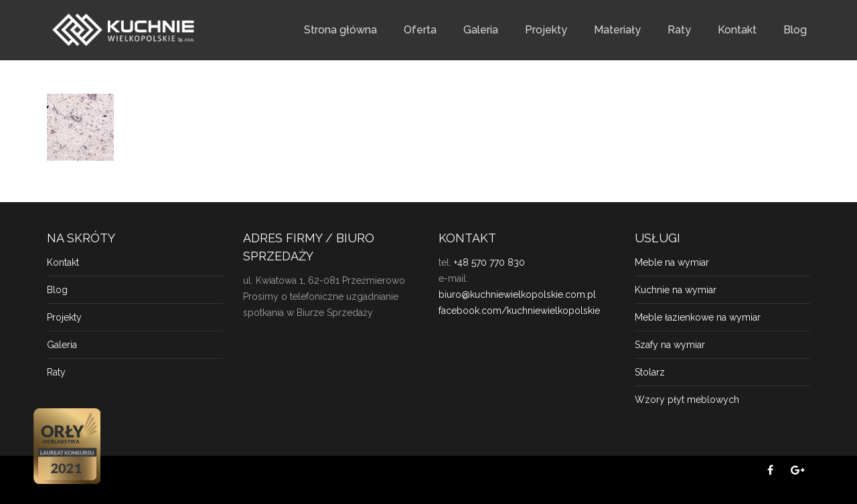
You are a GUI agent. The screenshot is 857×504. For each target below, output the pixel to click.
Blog (795, 30)
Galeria (481, 30)
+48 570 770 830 (489, 262)
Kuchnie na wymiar (676, 290)
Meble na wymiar (672, 262)
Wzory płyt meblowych (687, 400)
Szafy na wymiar (670, 345)
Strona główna (340, 30)
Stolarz (650, 372)
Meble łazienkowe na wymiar (698, 317)
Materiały (617, 30)
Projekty (546, 30)
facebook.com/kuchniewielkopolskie (519, 311)
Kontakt (737, 30)
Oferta (420, 30)
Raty (679, 30)
